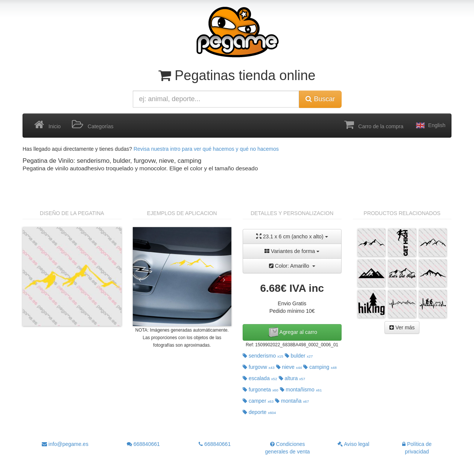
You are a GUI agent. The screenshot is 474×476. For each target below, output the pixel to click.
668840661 (143, 444)
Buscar (320, 99)
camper (258, 401)
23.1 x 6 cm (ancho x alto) (292, 236)
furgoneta (261, 390)
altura (292, 378)
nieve (289, 367)
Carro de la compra (374, 125)
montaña (292, 401)
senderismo (263, 356)
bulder (299, 356)
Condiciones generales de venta (288, 448)
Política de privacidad (417, 448)
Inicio (47, 125)
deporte (259, 412)
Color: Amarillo (292, 266)
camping (320, 367)
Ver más (402, 327)
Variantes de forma (292, 251)
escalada (260, 378)
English (430, 126)
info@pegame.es (65, 444)
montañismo (301, 390)
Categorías (93, 125)
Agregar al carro (292, 332)
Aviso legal (353, 444)
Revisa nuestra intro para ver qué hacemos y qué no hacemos (206, 149)
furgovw (259, 367)
